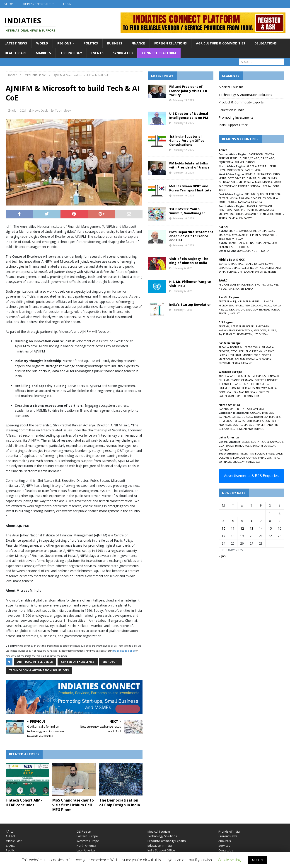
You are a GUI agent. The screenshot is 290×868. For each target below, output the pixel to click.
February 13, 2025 (183, 100)
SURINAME (225, 462)
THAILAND (225, 239)
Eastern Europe (87, 836)
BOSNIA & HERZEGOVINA (245, 347)
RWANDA (244, 198)
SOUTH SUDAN (227, 202)
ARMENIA (224, 326)
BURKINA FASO (263, 174)
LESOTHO (251, 210)
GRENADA (238, 421)
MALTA (272, 388)
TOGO (222, 190)
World (42, 43)
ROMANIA (252, 359)
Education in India (232, 110)
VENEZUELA (253, 462)
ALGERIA (252, 166)
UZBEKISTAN (261, 334)
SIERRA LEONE (271, 186)
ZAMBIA (233, 218)
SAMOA (240, 309)
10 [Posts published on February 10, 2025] (223, 528)
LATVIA (223, 355)
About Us (225, 841)
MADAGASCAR (267, 210)
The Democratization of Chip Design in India (120, 803)
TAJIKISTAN (225, 334)
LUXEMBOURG (227, 388)
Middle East (14, 841)
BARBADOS (238, 417)
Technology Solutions (162, 836)
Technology (71, 53)
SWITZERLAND (227, 396)
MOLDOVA (260, 330)
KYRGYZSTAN (244, 330)
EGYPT (262, 166)
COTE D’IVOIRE (236, 178)
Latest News (16, 43)
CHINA (250, 243)
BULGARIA (268, 347)
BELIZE (246, 442)
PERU (276, 458)
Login (67, 4)
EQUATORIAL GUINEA (231, 162)
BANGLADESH (245, 285)
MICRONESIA (226, 305)
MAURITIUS (236, 214)
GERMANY (247, 380)
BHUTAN (260, 285)
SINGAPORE (269, 235)
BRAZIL (270, 454)
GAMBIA (251, 178)
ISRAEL (249, 264)
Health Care (16, 53)
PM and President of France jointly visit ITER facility (188, 91)
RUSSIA (272, 330)
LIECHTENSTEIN (259, 384)
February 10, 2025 (183, 195)
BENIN (249, 174)
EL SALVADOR (275, 442)
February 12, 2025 (183, 150)
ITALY (245, 384)
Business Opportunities (38, 4)
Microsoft (111, 662)
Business (115, 43)
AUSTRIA (224, 376)
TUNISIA (256, 170)
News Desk (40, 110)
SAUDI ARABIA (273, 268)
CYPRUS (261, 376)
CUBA (250, 417)
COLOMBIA (225, 458)
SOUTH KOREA (240, 247)
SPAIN (254, 392)
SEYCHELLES (258, 198)
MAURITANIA (246, 182)
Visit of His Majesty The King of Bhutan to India (189, 261)
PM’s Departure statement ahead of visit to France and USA (191, 236)
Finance (138, 43)
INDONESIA (260, 231)
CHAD (246, 158)
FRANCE (235, 380)
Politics (91, 43)
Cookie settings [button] (230, 860)
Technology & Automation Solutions (39, 670)
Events (97, 53)
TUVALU (224, 313)
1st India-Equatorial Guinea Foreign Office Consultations (187, 141)
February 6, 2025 (182, 268)
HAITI (249, 421)
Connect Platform (159, 53)
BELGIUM (249, 376)
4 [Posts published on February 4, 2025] (233, 521)
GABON (250, 162)
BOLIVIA (260, 454)
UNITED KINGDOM (248, 396)
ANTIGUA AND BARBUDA (259, 413)
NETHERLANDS (246, 388)
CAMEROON (256, 154)
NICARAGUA (268, 446)
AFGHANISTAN (227, 285)
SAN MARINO (241, 392)
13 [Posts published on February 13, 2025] (251, 528)
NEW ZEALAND (254, 305)
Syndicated (123, 53)
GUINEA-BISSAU (228, 182)
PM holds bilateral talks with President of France (189, 165)
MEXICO (255, 446)
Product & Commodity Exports (241, 102)
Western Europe (88, 841)
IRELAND (235, 384)
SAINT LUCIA (240, 425)
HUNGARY (271, 380)
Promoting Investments (236, 117)
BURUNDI (250, 194)
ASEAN (223, 227)
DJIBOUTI (262, 194)
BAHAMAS (225, 417)
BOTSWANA (265, 206)
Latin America (86, 850)
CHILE (279, 454)
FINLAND (224, 380)
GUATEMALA (226, 446)
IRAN (233, 264)
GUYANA (251, 458)
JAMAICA (258, 421)
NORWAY (261, 388)
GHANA (262, 178)
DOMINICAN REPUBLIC (267, 417)
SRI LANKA (247, 289)
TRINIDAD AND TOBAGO (250, 429)
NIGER (277, 182)
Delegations (266, 43)
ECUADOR (239, 458)
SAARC (10, 846)
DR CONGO (268, 158)
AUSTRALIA (238, 243)
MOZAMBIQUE (253, 214)
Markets (43, 53)
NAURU (239, 305)
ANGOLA (252, 206)
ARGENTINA (247, 454)
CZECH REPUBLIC (241, 351)
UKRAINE (246, 363)
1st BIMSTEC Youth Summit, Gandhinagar (187, 211)
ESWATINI (239, 210)
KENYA (234, 198)
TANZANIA (244, 202)
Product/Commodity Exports (167, 841)
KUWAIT (270, 264)
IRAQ (241, 264)
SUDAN (245, 170)
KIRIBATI (243, 301)
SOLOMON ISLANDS (257, 309)
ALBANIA (224, 347)
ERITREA (224, 198)
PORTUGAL (225, 392)
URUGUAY (239, 462)
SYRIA (222, 272)
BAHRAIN (224, 264)
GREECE (259, 380)
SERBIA (236, 363)
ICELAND (224, 384)
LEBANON (224, 268)
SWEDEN (264, 392)
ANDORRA (236, 376)
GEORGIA (264, 326)
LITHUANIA (235, 355)
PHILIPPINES (253, 235)
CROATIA (224, 351)
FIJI (235, 301)
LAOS (271, 231)
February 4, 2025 (182, 310)
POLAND (240, 359)
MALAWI (224, 214)
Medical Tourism (231, 87)
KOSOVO (269, 351)
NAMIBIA (268, 214)
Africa (10, 831)
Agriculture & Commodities (221, 43)
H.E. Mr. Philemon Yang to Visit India (190, 284)
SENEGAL (256, 186)
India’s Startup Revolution (190, 304)
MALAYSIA (225, 235)
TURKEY (232, 272)
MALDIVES (272, 285)
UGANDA (257, 202)
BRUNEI (233, 231)
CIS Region (84, 831)
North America (86, 846)
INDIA (258, 243)
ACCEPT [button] (258, 860)
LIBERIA (272, 166)
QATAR (259, 268)
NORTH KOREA (261, 251)
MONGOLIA (243, 251)
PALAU (267, 305)
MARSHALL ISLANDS (261, 301)
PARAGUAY (265, 458)
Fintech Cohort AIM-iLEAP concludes (24, 803)
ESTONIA (257, 351)
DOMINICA (225, 421)
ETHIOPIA (275, 194)
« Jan (222, 556)
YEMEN (272, 272)
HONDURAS (242, 446)
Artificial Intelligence (35, 662)
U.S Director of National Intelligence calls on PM (189, 116)
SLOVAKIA (265, 359)
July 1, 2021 (19, 110)
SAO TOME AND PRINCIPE (234, 186)
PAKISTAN (234, 289)
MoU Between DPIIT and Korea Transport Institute (190, 188)
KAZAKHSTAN (227, 330)
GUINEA (272, 178)
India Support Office (233, 125)
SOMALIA (272, 198)
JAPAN (266, 243)
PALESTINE (247, 268)
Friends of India (229, 831)
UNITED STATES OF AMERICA (247, 409)
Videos (9, 4)
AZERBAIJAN (238, 326)
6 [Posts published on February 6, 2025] (251, 521)
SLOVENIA (225, 363)
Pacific (10, 850)
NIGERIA (267, 182)
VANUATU (236, 313)
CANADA (224, 409)
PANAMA (224, 450)
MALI (258, 182)
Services (224, 846)
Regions (64, 43)
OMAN (235, 268)
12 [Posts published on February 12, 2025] (242, 528)
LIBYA (222, 170)
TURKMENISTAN (243, 334)
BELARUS (252, 326)
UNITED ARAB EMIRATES (252, 272)
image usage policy (124, 651)
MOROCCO (233, 170)
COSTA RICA (258, 442)
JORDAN (259, 264)
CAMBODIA (245, 231)
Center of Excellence (78, 662)
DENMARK (273, 376)
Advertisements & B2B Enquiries (251, 476)
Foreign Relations (170, 43)
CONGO (255, 158)
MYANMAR (238, 235)
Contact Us (226, 850)
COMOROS (225, 210)
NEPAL (222, 289)
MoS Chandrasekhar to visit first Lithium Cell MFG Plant (73, 805)
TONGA (275, 309)
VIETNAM (238, 239)
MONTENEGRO (252, 355)
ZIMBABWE (245, 218)
